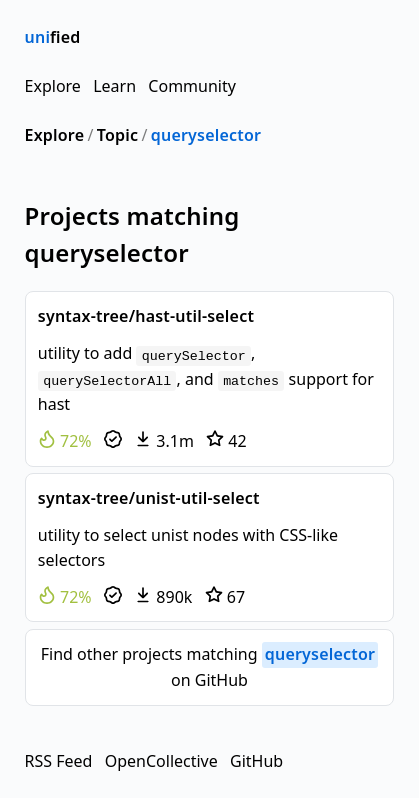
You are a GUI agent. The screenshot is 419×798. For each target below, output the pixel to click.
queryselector (206, 135)
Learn (114, 86)
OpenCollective (161, 761)
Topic (117, 135)
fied (53, 37)
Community (192, 86)
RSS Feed (59, 761)
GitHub (256, 761)
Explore (53, 86)
